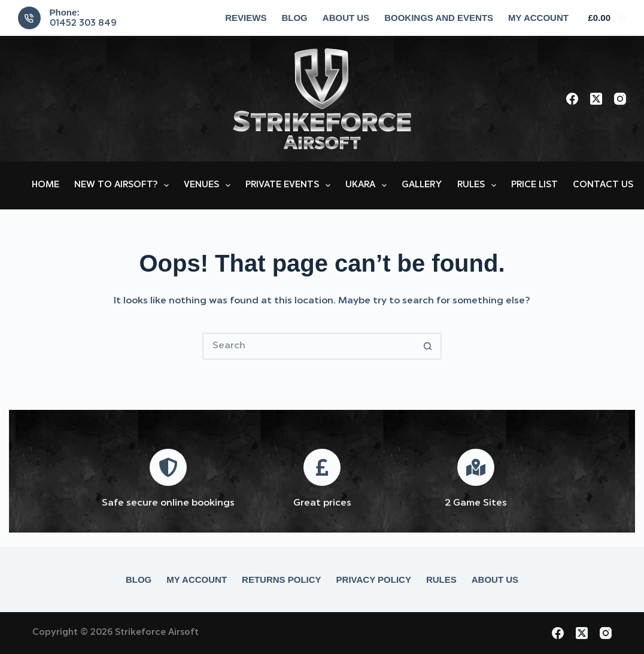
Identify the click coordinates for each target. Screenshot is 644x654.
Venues (209, 185)
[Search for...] (309, 346)
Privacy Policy (374, 580)
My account (538, 18)
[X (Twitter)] (596, 99)
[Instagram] (620, 99)
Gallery (422, 185)
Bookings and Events (439, 18)
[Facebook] (572, 99)
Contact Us (603, 185)
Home (45, 185)
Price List (534, 185)
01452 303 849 (83, 24)
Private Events (290, 185)
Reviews (246, 18)
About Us (346, 18)
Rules (479, 185)
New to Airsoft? (124, 185)
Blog (294, 18)
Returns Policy (282, 580)
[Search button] (428, 346)
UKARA (368, 185)
